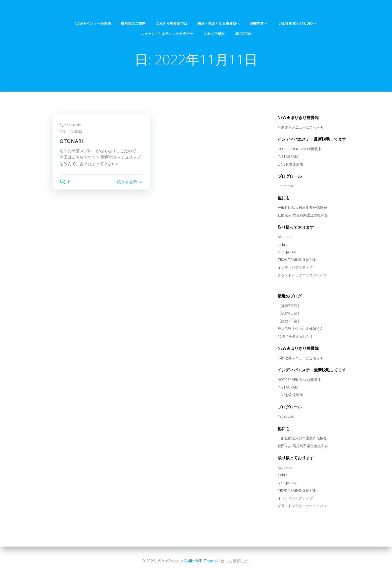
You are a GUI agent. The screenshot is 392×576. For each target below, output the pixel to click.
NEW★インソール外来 (93, 10)
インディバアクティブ (295, 267)
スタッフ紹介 (214, 21)
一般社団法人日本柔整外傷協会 (302, 207)
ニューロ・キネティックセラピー (167, 21)
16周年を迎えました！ (295, 336)
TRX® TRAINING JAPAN (297, 260)
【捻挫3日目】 (289, 321)
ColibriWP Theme (200, 561)
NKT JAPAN (287, 252)
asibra (282, 244)
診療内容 (259, 10)
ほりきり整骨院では (171, 10)
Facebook (285, 186)
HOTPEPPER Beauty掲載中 (299, 149)
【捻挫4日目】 (289, 313)
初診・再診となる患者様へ (219, 10)
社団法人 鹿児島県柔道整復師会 (302, 215)
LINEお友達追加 (290, 164)
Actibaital (285, 237)
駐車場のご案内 (133, 10)
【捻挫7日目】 (289, 306)
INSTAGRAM (288, 157)
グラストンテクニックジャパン (302, 275)
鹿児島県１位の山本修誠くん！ (302, 329)
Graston (243, 21)
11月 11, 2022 (71, 132)
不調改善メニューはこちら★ (300, 127)
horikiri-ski (73, 125)
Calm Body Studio (298, 10)
